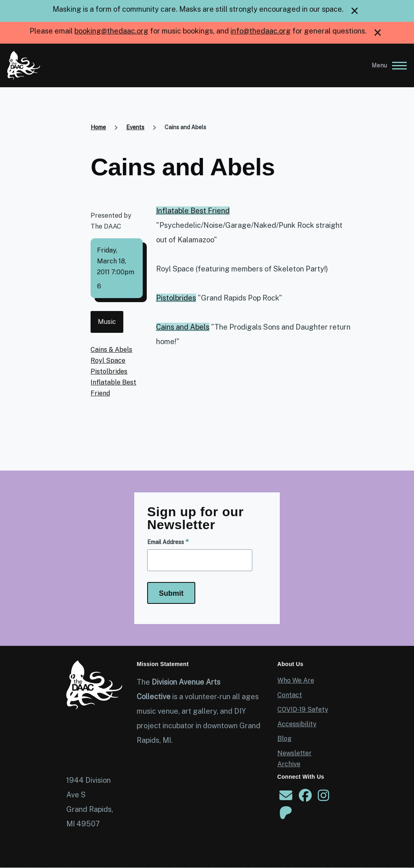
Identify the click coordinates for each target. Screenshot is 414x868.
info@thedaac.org (261, 31)
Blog (284, 739)
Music (107, 322)
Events (135, 127)
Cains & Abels (111, 350)
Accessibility (297, 724)
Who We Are (296, 680)
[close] (354, 11)
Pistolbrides (109, 371)
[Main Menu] (387, 65)
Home (98, 127)
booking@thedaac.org (111, 31)
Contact (290, 695)
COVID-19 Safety (303, 709)
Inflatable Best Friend (193, 211)
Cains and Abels (183, 327)
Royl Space (108, 360)
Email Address (166, 542)
